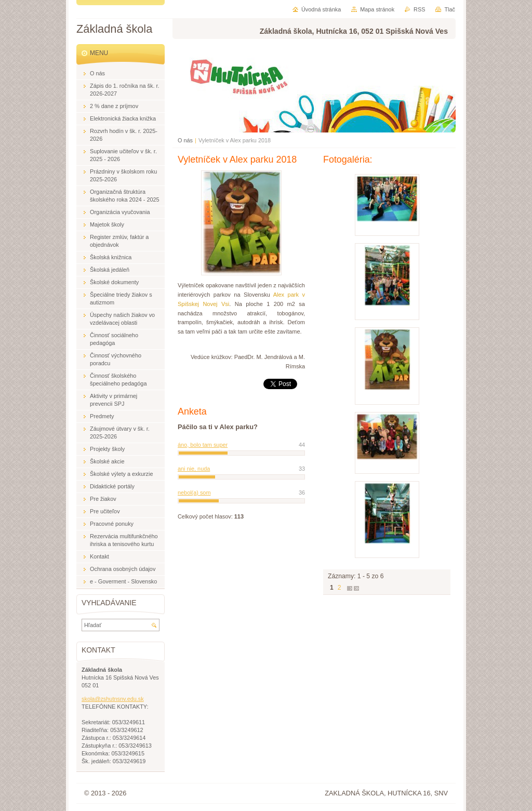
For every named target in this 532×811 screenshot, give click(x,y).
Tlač (450, 9)
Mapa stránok (377, 9)
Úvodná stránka (321, 9)
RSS (419, 9)
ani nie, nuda (194, 469)
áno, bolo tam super (203, 445)
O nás (185, 140)
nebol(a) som (194, 493)
